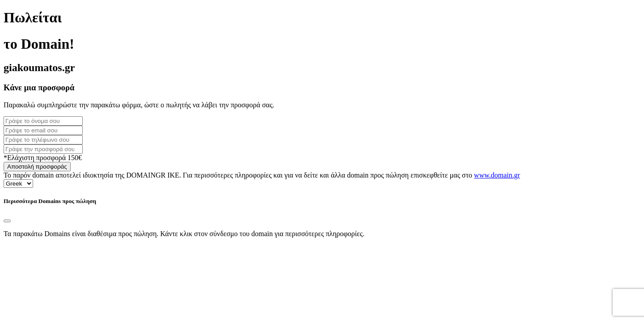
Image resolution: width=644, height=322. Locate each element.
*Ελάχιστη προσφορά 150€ (43, 158)
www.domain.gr (497, 175)
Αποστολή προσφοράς (37, 167)
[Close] (7, 221)
